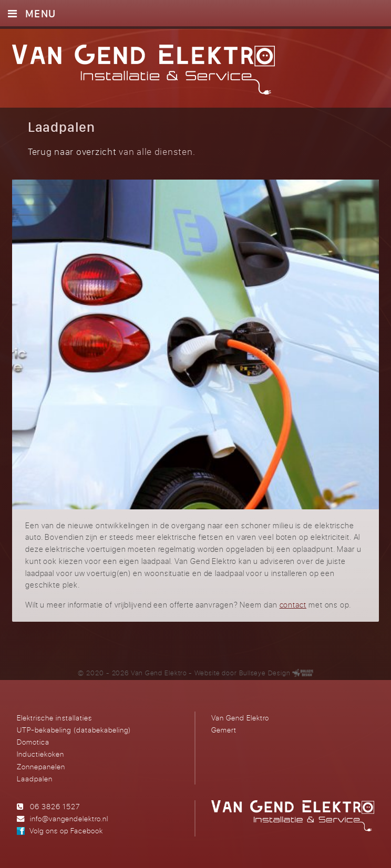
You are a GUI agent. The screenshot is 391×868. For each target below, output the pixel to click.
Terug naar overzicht (72, 151)
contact (293, 605)
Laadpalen (35, 778)
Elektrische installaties (54, 718)
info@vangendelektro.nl (69, 818)
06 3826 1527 (55, 806)
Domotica (33, 742)
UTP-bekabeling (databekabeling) (74, 730)
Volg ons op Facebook (66, 830)
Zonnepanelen (41, 766)
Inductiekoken (40, 754)
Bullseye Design (265, 673)
